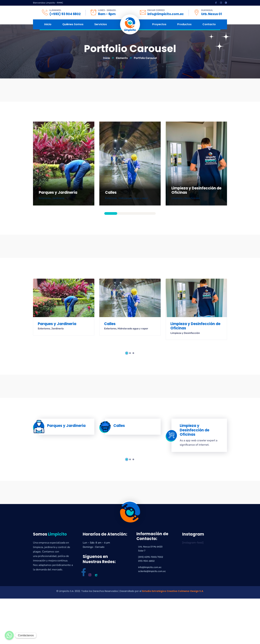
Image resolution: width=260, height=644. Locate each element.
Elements (122, 58)
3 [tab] (136, 213)
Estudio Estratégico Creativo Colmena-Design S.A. (173, 591)
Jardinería (58, 198)
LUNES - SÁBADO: (107, 10)
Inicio (107, 58)
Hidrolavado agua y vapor (133, 198)
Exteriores (45, 198)
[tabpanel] (64, 164)
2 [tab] (124, 213)
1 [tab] (111, 213)
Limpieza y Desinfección (185, 198)
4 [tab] (149, 213)
